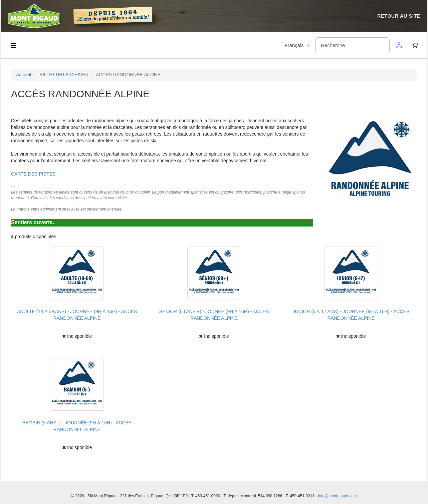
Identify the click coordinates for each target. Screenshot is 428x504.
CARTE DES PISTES (33, 174)
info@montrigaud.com (338, 496)
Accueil (23, 75)
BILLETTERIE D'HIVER (64, 75)
